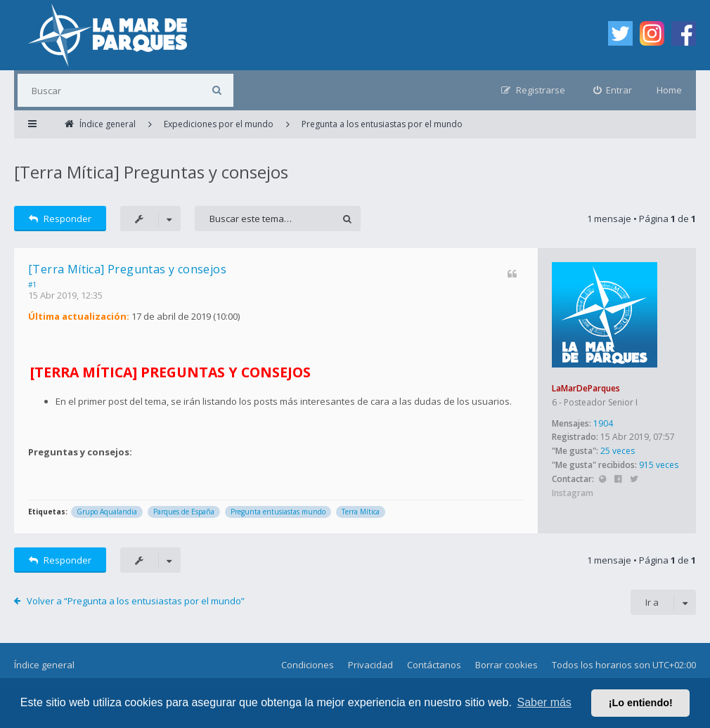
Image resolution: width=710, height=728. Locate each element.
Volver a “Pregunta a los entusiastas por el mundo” (136, 601)
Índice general (44, 665)
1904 (603, 423)
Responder (60, 219)
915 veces (659, 465)
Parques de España (184, 512)
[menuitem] (613, 90)
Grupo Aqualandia (107, 512)
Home (669, 90)
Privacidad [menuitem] (370, 665)
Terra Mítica (361, 512)
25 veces (618, 451)
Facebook (618, 480)
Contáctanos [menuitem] (434, 665)
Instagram (573, 493)
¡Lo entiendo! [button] (641, 703)
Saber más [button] (544, 702)
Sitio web (602, 480)
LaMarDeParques (586, 388)
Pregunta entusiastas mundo (278, 512)
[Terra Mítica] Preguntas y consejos (151, 172)
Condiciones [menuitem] (308, 665)
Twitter (634, 480)
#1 (32, 285)
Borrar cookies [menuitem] (506, 665)
